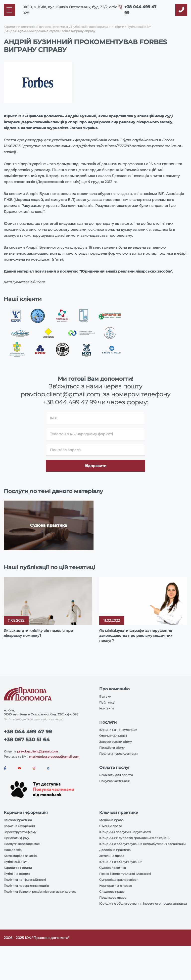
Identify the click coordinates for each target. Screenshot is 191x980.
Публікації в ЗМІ (16, 862)
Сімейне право (111, 826)
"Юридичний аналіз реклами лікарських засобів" (126, 271)
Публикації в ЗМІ (140, 27)
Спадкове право (112, 892)
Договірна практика (115, 850)
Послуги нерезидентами (118, 754)
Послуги (17, 491)
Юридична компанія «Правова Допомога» (36, 27)
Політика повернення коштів (26, 886)
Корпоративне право (116, 886)
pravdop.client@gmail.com (38, 751)
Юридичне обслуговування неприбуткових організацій (142, 844)
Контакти (106, 708)
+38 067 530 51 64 (27, 740)
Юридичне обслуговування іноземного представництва (143, 904)
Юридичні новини (18, 868)
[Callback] (181, 10)
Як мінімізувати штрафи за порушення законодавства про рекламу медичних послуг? (136, 636)
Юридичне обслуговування (121, 862)
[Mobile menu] (9, 10)
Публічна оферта (17, 874)
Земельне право (112, 856)
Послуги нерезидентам (22, 844)
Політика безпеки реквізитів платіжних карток (40, 892)
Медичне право (111, 820)
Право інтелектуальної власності (125, 874)
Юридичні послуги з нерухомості (125, 832)
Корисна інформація (20, 826)
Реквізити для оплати (116, 775)
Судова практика (113, 868)
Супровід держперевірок (119, 880)
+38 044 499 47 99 (70, 402)
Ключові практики (18, 820)
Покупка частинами (115, 781)
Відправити (95, 466)
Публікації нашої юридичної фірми (97, 27)
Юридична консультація (118, 730)
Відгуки (105, 696)
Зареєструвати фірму (116, 742)
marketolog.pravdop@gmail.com (54, 757)
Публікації (107, 702)
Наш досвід (13, 850)
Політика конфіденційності (25, 880)
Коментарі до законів (20, 856)
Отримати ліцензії (113, 736)
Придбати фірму (112, 748)
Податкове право (113, 898)
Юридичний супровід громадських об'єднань (135, 838)
